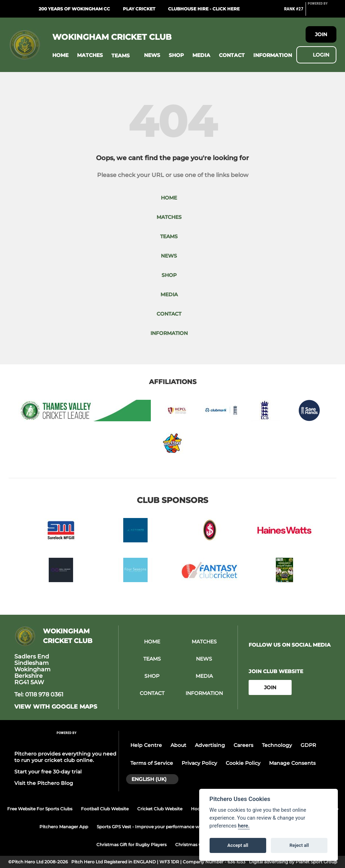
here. (244, 826)
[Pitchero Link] (322, 12)
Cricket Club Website (160, 809)
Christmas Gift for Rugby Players (131, 845)
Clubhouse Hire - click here (204, 9)
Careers (243, 745)
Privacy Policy (199, 763)
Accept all (238, 845)
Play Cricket (139, 9)
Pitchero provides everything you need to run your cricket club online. (65, 757)
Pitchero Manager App (64, 827)
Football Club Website (105, 809)
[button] (60, 55)
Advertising (210, 745)
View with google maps (56, 707)
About (178, 745)
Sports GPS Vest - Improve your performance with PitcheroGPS (165, 827)
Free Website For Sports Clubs (40, 809)
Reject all (299, 845)
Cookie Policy (243, 763)
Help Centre (146, 745)
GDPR (308, 745)
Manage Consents (292, 763)
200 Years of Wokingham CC (74, 9)
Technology (277, 745)
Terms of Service (152, 763)
